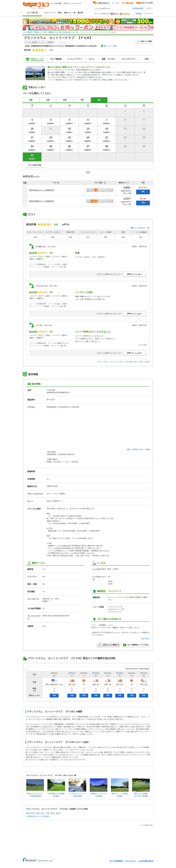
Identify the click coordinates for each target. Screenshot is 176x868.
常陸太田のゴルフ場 (70, 32)
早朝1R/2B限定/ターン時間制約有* (41, 201)
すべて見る (143, 345)
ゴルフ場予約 (32, 13)
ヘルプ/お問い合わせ (146, 861)
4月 (31, 100)
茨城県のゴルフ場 (54, 32)
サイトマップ (130, 861)
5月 (48, 100)
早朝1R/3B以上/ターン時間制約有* (41, 190)
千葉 (48, 813)
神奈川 (58, 813)
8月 (99, 100)
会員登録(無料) (138, 8)
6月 (65, 100)
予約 (143, 192)
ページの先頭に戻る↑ (146, 825)
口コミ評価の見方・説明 (141, 228)
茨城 (28, 813)
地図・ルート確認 (110, 46)
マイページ (149, 14)
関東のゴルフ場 (40, 32)
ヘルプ (117, 3)
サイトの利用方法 (116, 861)
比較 (25, 183)
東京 (53, 813)
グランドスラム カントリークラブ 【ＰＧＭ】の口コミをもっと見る (123, 362)
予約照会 (139, 14)
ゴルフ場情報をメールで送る (136, 645)
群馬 (38, 813)
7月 (82, 100)
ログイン (149, 8)
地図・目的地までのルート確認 (138, 449)
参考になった (134, 274)
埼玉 (43, 813)
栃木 (33, 813)
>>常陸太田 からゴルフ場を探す (38, 816)
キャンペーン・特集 (53, 13)
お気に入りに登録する (109, 645)
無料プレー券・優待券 (74, 13)
